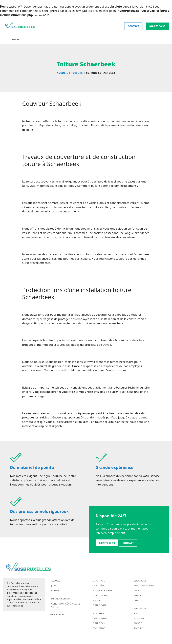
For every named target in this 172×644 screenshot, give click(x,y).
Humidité (139, 618)
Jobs (54, 586)
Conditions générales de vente (66, 605)
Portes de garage (144, 586)
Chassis (138, 600)
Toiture (138, 628)
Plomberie (99, 613)
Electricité (140, 609)
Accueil (56, 581)
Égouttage (99, 628)
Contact (56, 590)
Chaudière (99, 586)
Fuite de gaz (100, 605)
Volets (138, 590)
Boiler (96, 600)
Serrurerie (140, 581)
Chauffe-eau (100, 595)
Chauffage (99, 581)
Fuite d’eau (99, 623)
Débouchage (100, 618)
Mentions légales (61, 599)
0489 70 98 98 (157, 26)
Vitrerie (138, 595)
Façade (138, 623)
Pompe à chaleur (102, 590)
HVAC (137, 613)
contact (133, 26)
